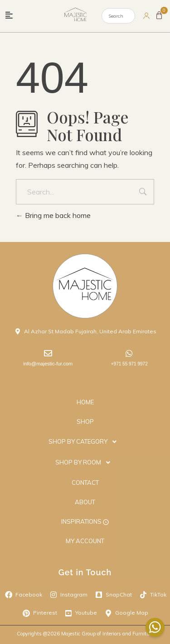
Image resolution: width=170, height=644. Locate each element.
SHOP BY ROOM (85, 463)
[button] (9, 15)
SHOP (85, 421)
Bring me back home (53, 215)
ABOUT (85, 502)
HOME (85, 402)
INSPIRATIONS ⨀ (85, 521)
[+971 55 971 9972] (129, 353)
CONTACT (85, 483)
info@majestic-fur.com (48, 364)
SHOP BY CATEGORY (85, 442)
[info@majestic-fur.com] (48, 353)
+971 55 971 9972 (129, 364)
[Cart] (159, 15)
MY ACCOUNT (85, 541)
